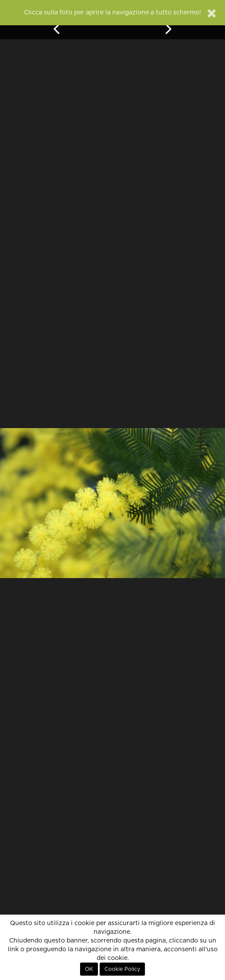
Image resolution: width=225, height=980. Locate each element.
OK (89, 969)
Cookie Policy (122, 969)
